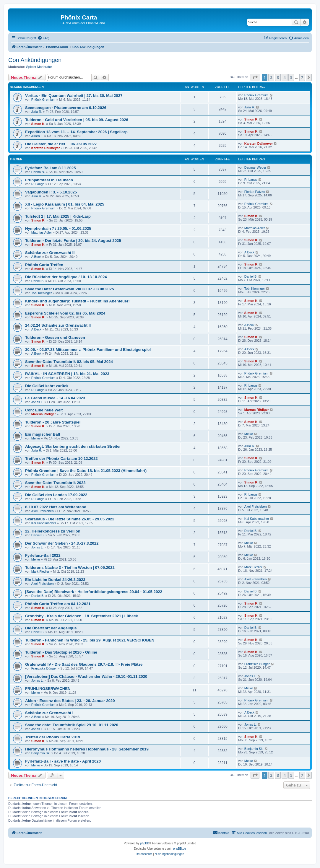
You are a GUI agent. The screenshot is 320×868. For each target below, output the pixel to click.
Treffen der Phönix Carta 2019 (53, 737)
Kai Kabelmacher (44, 523)
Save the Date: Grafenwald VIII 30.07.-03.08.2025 (70, 289)
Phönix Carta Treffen (44, 265)
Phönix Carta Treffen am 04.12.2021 (58, 604)
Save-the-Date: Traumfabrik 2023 (55, 483)
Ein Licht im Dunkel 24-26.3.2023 (55, 580)
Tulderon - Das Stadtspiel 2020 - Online (61, 652)
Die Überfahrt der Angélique (51, 628)
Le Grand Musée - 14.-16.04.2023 (55, 398)
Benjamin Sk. (41, 753)
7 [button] (302, 77)
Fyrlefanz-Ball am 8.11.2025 (51, 168)
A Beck (36, 257)
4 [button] (284, 77)
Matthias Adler (42, 232)
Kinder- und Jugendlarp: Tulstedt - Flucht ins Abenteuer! (77, 301)
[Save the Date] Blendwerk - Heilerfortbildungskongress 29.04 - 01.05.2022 (94, 592)
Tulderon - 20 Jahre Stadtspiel (53, 422)
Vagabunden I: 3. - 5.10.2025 (51, 192)
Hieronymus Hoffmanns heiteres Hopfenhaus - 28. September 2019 (87, 749)
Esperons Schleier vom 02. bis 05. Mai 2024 (65, 313)
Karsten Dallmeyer (46, 148)
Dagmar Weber (255, 167)
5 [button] (291, 77)
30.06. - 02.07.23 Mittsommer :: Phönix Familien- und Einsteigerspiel (88, 350)
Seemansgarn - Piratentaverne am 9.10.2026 (66, 108)
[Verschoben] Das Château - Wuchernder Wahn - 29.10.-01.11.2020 (86, 676)
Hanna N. (38, 172)
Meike (36, 438)
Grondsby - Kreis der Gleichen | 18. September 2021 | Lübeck (82, 616)
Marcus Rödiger (44, 414)
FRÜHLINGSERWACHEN (48, 689)
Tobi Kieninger (42, 293)
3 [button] (278, 77)
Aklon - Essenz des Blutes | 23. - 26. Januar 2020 (70, 701)
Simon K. (38, 124)
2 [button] (271, 77)
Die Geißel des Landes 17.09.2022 (56, 495)
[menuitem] (43, 38)
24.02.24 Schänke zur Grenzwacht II (58, 325)
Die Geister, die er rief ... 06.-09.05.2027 (61, 144)
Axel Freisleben (43, 511)
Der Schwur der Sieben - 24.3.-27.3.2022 (62, 543)
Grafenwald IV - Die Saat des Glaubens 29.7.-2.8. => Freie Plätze (84, 664)
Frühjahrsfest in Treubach (49, 180)
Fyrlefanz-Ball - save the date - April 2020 (63, 761)
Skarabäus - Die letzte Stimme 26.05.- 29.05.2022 (70, 519)
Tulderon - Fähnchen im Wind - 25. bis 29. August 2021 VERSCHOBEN (90, 640)
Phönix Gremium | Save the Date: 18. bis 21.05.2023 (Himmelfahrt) (86, 471)
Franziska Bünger (44, 668)
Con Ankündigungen (35, 60)
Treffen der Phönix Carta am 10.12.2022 (61, 459)
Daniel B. (38, 281)
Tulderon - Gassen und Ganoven (55, 337)
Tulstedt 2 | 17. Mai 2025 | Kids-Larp (58, 216)
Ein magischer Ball (43, 434)
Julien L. (37, 136)
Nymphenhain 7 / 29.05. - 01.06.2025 (58, 228)
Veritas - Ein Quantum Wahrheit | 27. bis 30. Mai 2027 (74, 96)
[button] (255, 77)
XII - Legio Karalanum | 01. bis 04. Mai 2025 (65, 204)
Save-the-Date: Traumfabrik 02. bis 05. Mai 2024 (69, 362)
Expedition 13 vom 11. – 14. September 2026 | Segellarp (76, 132)
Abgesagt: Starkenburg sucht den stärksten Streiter (73, 446)
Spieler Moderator (39, 67)
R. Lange (38, 184)
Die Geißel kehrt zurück (47, 386)
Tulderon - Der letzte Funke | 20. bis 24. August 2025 (73, 241)
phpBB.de (180, 849)
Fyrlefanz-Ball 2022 (43, 555)
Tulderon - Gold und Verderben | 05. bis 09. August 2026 (77, 120)
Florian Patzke (255, 192)
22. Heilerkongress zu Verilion (53, 531)
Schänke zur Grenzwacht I (49, 713)
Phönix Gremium (43, 100)
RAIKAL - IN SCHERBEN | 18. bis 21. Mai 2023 (67, 374)
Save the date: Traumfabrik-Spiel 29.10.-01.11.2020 (72, 725)
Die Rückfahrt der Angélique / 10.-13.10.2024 (66, 277)
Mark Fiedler (40, 571)
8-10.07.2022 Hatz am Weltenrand (56, 507)
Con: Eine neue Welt (44, 410)
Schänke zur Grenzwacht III (50, 253)
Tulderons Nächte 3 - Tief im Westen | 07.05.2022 (70, 567)
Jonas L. (38, 402)
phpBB (145, 843)
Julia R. (37, 112)
